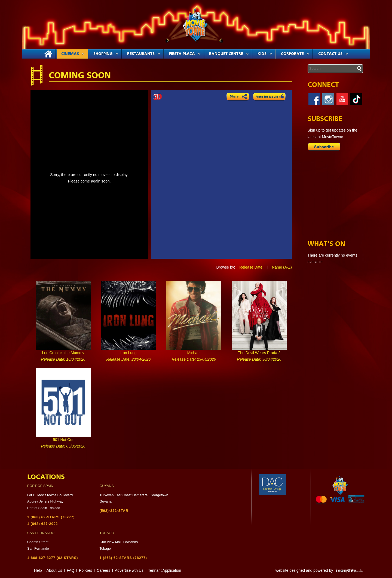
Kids (265, 54)
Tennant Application (165, 570)
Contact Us (333, 54)
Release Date (251, 267)
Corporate (295, 54)
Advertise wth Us (129, 570)
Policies (85, 570)
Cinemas (73, 54)
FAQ (71, 570)
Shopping (106, 54)
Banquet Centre (229, 54)
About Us (54, 570)
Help (38, 570)
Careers (103, 570)
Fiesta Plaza (185, 54)
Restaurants (144, 54)
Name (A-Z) (282, 267)
